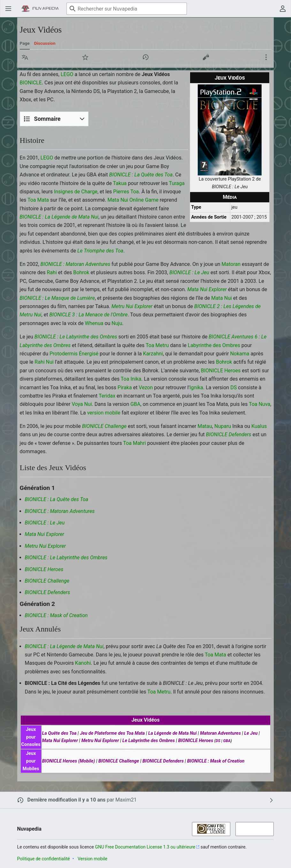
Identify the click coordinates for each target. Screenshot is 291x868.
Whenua (94, 323)
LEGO (67, 74)
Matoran (231, 264)
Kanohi (83, 663)
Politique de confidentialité (44, 859)
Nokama (240, 354)
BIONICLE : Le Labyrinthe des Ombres (76, 337)
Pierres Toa (126, 192)
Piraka (125, 387)
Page (25, 43)
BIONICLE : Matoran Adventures (76, 264)
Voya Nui (82, 404)
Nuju (117, 323)
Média (230, 197)
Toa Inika (131, 379)
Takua (120, 183)
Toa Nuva (260, 404)
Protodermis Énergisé (74, 354)
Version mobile (92, 859)
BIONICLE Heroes (221, 371)
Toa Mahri (134, 443)
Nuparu (223, 426)
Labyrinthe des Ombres (214, 345)
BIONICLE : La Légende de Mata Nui (59, 217)
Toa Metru (157, 345)
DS (234, 387)
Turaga (177, 183)
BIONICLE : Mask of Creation (56, 615)
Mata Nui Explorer (207, 289)
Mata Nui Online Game (133, 200)
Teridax (107, 396)
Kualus (259, 426)
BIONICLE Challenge (104, 426)
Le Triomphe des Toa (100, 251)
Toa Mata (38, 200)
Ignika (196, 387)
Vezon (146, 387)
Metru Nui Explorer (132, 306)
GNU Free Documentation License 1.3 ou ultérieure (145, 847)
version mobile (104, 413)
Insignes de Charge (76, 192)
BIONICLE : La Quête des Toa (141, 175)
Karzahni (153, 354)
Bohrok (81, 272)
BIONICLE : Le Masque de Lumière (57, 298)
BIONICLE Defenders (229, 434)
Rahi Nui (44, 362)
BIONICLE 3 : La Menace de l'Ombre (88, 315)
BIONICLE (31, 83)
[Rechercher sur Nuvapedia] (127, 9)
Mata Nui (222, 298)
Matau (205, 426)
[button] (25, 57)
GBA (135, 404)
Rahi (52, 272)
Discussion (45, 43)
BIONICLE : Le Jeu (189, 272)
